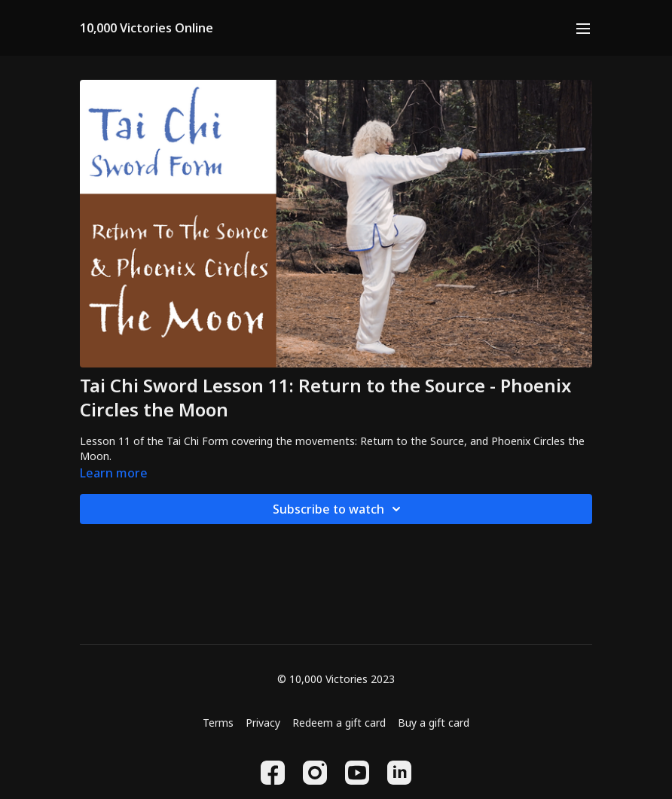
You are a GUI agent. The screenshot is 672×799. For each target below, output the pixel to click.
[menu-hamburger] (583, 28)
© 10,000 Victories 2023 (336, 679)
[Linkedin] (399, 773)
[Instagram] (315, 773)
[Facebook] (273, 773)
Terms (218, 723)
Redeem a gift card (339, 723)
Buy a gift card (434, 723)
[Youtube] (357, 773)
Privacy (263, 723)
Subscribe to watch (339, 509)
